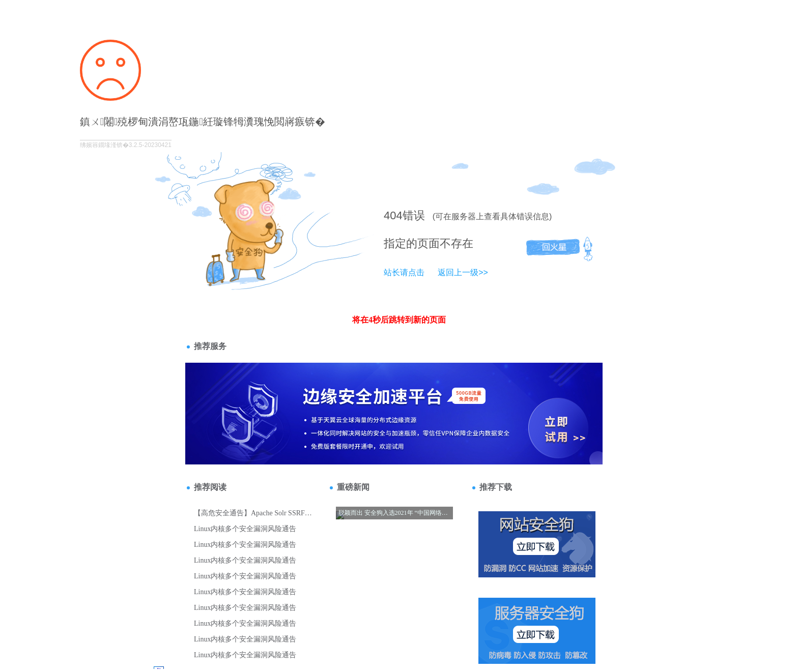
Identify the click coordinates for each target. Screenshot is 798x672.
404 (393, 215)
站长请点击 (404, 272)
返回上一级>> (463, 272)
